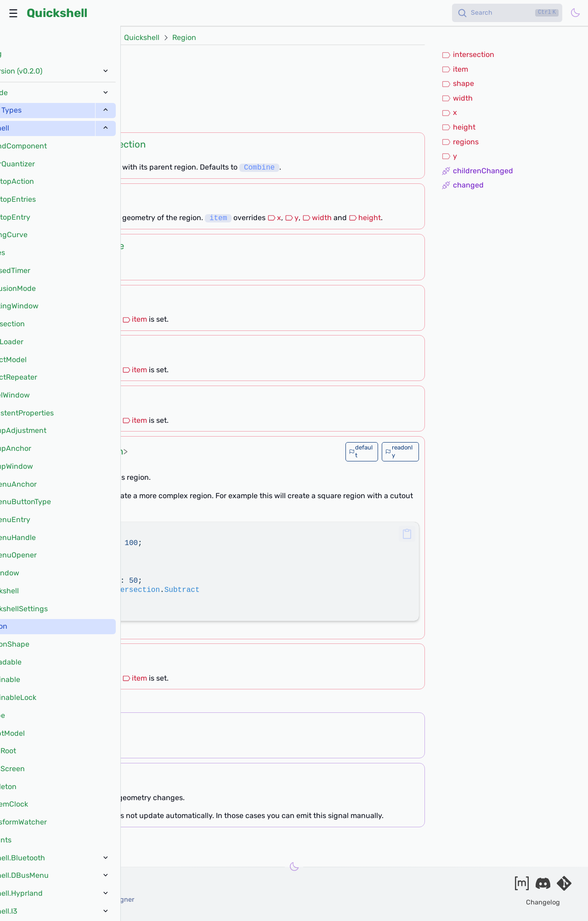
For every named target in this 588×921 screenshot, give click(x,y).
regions (460, 142)
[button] (407, 534)
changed (463, 185)
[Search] (507, 13)
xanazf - (74, 900)
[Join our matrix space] (522, 886)
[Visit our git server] (564, 886)
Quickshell (57, 13)
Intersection (119, 144)
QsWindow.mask (61, 97)
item (135, 319)
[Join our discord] (543, 886)
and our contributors (47, 909)
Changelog (543, 902)
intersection (468, 55)
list (80, 451)
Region (184, 38)
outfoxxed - (58, 890)
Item (71, 195)
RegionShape (96, 246)
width (317, 218)
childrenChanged (477, 171)
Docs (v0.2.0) (56, 38)
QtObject (82, 59)
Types (101, 38)
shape (458, 84)
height (365, 218)
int (71, 297)
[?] (82, 121)
